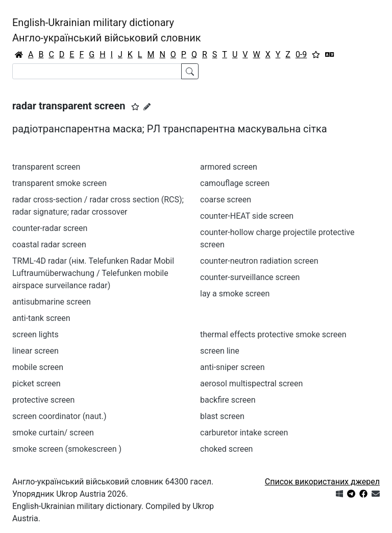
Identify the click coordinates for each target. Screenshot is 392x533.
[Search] (97, 71)
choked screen (226, 449)
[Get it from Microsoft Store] (339, 494)
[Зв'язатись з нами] (376, 494)
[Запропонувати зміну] (147, 107)
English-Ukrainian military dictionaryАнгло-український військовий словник (107, 30)
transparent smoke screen (59, 183)
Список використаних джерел (322, 482)
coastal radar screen (49, 245)
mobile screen (38, 367)
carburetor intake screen (244, 433)
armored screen (229, 167)
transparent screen (46, 167)
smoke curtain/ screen (53, 433)
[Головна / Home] (19, 55)
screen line (220, 351)
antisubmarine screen (52, 302)
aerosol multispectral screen (251, 384)
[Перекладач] (330, 55)
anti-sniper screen (232, 367)
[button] (135, 107)
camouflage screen (235, 183)
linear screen (35, 351)
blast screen (222, 416)
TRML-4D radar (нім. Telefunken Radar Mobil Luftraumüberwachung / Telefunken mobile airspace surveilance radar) (93, 273)
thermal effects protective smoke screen (273, 334)
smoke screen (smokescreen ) (67, 449)
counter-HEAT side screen (247, 216)
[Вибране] (316, 55)
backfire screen (228, 400)
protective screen (43, 400)
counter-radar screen (50, 228)
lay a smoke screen (235, 294)
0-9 (301, 54)
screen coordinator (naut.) (59, 416)
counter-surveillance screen (250, 277)
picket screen (36, 384)
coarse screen (226, 200)
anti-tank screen (41, 318)
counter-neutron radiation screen (259, 261)
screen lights (35, 334)
